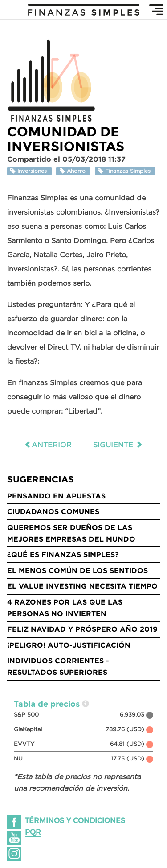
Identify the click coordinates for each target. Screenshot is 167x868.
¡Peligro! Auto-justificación (69, 645)
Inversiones (29, 171)
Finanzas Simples (125, 171)
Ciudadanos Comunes (53, 511)
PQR (33, 832)
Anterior (48, 445)
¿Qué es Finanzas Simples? (63, 554)
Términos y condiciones (75, 821)
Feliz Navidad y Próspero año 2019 (82, 629)
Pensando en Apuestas (56, 496)
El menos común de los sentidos (77, 570)
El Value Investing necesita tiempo (82, 586)
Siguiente (118, 445)
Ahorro (73, 171)
